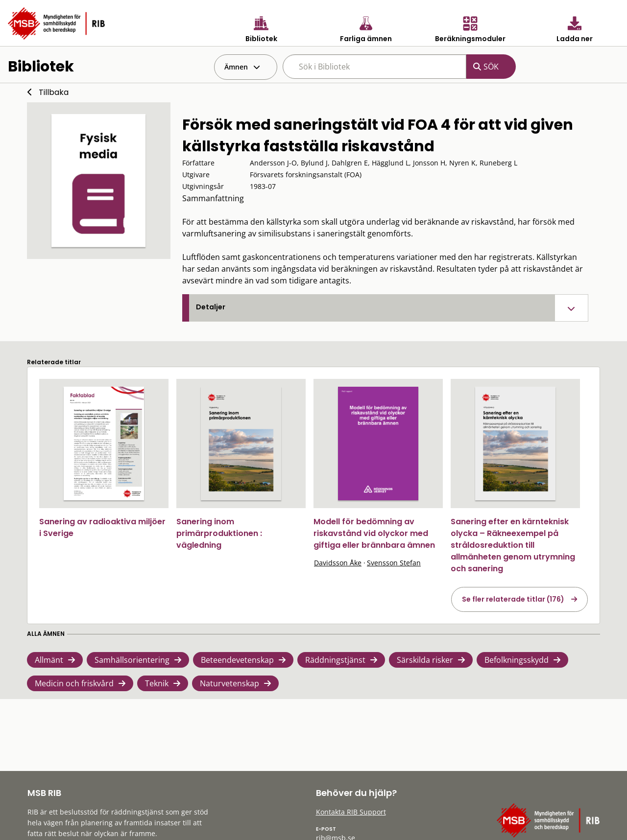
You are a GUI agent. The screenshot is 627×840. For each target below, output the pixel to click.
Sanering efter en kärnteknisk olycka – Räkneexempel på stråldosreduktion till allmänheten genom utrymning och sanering (513, 545)
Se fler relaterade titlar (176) (513, 599)
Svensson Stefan (394, 563)
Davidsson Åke (338, 563)
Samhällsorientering (132, 660)
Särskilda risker (425, 660)
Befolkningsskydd (517, 660)
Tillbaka (54, 92)
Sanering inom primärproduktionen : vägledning (219, 533)
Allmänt (49, 660)
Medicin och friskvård (74, 683)
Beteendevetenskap (237, 660)
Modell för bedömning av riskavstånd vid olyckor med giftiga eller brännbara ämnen (374, 533)
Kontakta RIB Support (351, 812)
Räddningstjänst (335, 660)
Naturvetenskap (229, 683)
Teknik (157, 683)
